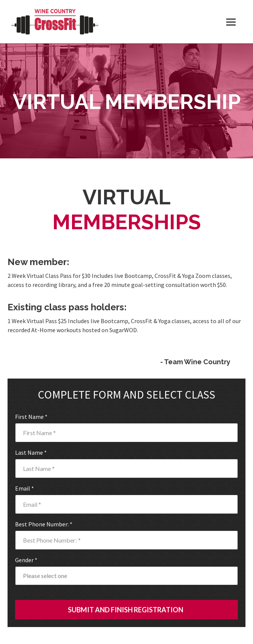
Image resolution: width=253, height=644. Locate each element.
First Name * (31, 417)
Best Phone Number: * (44, 524)
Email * (25, 488)
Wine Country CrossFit (55, 22)
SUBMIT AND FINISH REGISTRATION (126, 610)
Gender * (26, 560)
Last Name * (31, 452)
